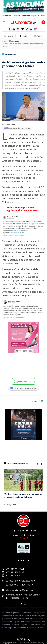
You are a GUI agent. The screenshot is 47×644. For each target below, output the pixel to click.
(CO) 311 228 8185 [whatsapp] (15, 572)
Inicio (4, 41)
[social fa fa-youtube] (23, 29)
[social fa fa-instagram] (18, 29)
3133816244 (12, 581)
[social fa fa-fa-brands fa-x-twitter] (14, 29)
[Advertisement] (23, 347)
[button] (31, 29)
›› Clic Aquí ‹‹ (24, 538)
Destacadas (14, 41)
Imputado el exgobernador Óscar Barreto (23, 209)
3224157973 (27, 585)
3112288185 (27, 581)
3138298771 (12, 585)
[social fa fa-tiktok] (27, 29)
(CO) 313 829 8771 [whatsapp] (15, 576)
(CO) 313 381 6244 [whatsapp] (15, 569)
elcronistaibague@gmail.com (20, 590)
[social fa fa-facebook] (10, 29)
